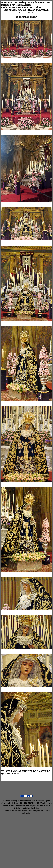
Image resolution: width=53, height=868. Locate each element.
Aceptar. (27, 5)
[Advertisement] (26, 841)
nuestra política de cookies (28, 7)
